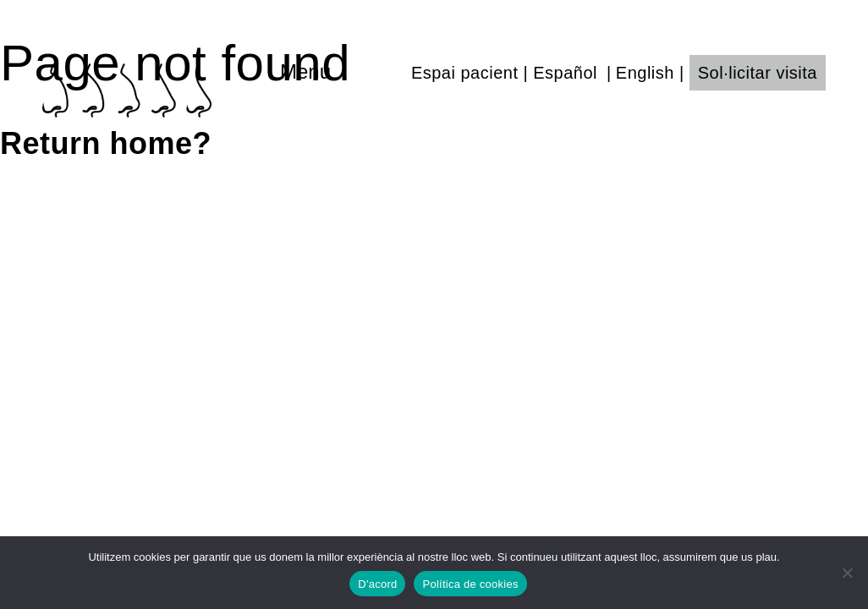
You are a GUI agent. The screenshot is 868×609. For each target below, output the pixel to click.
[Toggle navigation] (341, 72)
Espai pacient (465, 73)
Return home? (106, 143)
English (645, 73)
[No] (847, 573)
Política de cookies (470, 584)
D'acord (377, 584)
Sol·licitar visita (758, 73)
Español (565, 73)
